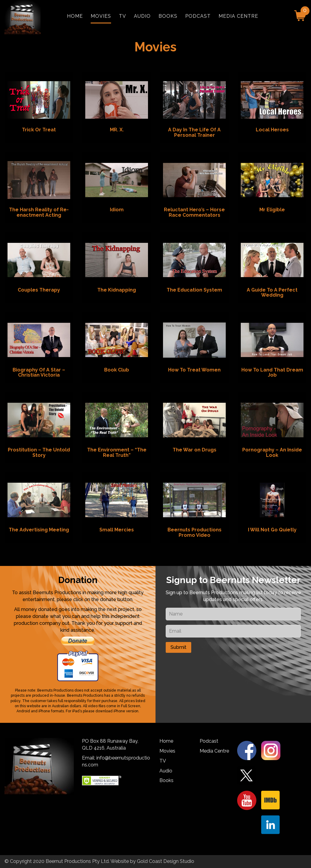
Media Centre (238, 16)
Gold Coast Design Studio (166, 861)
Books (168, 16)
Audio (142, 16)
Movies (101, 16)
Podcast (198, 16)
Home (75, 16)
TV (122, 16)
